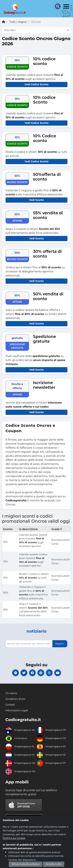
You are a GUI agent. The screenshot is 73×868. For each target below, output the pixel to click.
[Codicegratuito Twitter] (24, 673)
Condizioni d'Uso (15, 699)
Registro (60, 644)
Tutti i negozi (18, 22)
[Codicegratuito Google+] (16, 673)
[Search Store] (58, 6)
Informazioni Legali (17, 710)
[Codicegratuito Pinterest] (41, 673)
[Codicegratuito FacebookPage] (32, 673)
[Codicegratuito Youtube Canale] (58, 673)
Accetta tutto (54, 864)
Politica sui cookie (14, 838)
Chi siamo (11, 693)
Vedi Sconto (36, 200)
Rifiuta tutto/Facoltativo (26, 864)
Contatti (10, 705)
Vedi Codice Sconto (36, 84)
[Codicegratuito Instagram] (49, 673)
